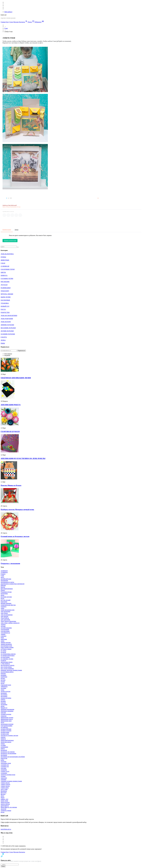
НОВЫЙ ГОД (5, 306)
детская (3, 626)
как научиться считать (8, 665)
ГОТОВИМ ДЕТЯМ (7, 279)
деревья (3, 625)
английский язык (6, 579)
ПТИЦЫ (3, 257)
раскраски (4, 750)
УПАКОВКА (5, 303)
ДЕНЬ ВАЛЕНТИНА (7, 254)
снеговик (3, 768)
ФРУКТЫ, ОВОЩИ (7, 294)
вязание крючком (6, 603)
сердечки (3, 762)
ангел (2, 577)
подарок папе (5, 734)
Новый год (4, 708)
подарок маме (5, 732)
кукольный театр (6, 685)
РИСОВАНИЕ (5, 282)
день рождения (5, 620)
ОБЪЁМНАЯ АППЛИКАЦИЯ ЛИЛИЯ (16, 378)
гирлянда (4, 607)
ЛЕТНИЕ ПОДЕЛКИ (7, 331)
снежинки (4, 770)
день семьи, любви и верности (10, 623)
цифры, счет (4, 799)
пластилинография (6, 726)
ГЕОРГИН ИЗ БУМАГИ (10, 432)
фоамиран (4, 791)
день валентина (5, 611)
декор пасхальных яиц (8, 610)
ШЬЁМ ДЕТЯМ (6, 297)
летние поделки (6, 691)
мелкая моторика (6, 698)
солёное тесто (5, 771)
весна (2, 598)
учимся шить (5, 788)
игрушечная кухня (6, 646)
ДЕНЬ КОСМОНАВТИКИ (9, 316)
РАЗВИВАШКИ (6, 288)
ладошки (3, 688)
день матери (4, 616)
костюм (3, 680)
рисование (4, 755)
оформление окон (6, 721)
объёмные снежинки (7, 711)
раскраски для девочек (8, 752)
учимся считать (5, 784)
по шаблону (4, 727)
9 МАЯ (3, 263)
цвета (2, 796)
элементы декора (6, 810)
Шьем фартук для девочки (9, 807)
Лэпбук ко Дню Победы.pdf (10, 205)
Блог (7, 22)
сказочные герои (6, 763)
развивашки (4, 747)
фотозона (4, 793)
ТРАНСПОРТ (5, 291)
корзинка (3, 675)
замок (2, 641)
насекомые (4, 704)
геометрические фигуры (8, 605)
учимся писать (5, 783)
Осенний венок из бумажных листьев (15, 536)
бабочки (3, 585)
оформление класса (7, 719)
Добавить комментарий (10, 241)
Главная (3, 22)
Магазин (16, 22)
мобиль (3, 700)
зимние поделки (6, 642)
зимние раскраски (6, 644)
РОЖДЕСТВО (5, 312)
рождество (4, 758)
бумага (3, 590)
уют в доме (4, 789)
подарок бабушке (6, 729)
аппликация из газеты (7, 582)
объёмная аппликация (7, 709)
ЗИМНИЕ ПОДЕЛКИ (7, 325)
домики (3, 634)
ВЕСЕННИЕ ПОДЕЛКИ (8, 328)
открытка (4, 716)
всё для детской (6, 600)
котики (3, 682)
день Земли (4, 613)
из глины (3, 651)
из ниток (3, 652)
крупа (2, 683)
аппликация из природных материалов (13, 584)
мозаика (3, 701)
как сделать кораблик (7, 669)
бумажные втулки (6, 592)
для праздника (5, 631)
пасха (2, 722)
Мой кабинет (8, 12)
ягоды (3, 812)
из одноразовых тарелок (8, 654)
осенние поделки (6, 714)
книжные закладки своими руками (11, 670)
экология (3, 809)
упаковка (3, 779)
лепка (2, 690)
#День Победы (6, 207)
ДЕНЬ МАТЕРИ (6, 322)
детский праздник (6, 628)
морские (3, 703)
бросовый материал (7, 589)
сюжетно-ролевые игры (8, 775)
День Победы (5, 618)
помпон (3, 737)
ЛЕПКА (3, 340)
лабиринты (4, 687)
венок (2, 595)
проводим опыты (6, 742)
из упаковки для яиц (7, 659)
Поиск (3, 866)
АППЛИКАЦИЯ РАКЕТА (11, 405)
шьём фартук (5, 806)
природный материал (7, 740)
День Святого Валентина (8, 621)
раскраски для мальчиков (8, 753)
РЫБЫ (3, 343)
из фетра (3, 660)
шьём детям (4, 801)
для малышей (5, 629)
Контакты (22, 22)
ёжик (2, 638)
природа (3, 739)
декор (2, 608)
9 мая (6, 28)
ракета (3, 748)
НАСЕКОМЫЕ (5, 300)
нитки (3, 706)
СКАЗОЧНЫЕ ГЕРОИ (8, 269)
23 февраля (4, 572)
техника (3, 776)
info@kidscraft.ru (6, 829)
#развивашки (13, 207)
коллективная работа (7, 672)
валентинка (4, 594)
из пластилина (5, 657)
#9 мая (19, 207)
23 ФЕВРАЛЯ (5, 266)
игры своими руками (7, 647)
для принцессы (5, 633)
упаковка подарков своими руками (11, 781)
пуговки (3, 745)
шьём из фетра (5, 804)
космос (3, 678)
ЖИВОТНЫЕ (5, 260)
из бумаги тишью (6, 649)
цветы (3, 797)
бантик (3, 587)
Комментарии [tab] (7, 230)
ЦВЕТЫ (3, 272)
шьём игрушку (5, 802)
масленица (4, 695)
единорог (4, 636)
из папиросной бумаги (8, 656)
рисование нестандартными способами (13, 757)
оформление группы (7, 718)
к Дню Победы (5, 664)
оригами (3, 713)
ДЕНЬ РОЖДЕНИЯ (7, 319)
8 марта (3, 574)
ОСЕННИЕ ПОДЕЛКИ (8, 334)
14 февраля (4, 571)
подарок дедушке (6, 731)
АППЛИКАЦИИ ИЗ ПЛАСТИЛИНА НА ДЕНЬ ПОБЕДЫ (23, 458)
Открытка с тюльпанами (10, 563)
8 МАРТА (4, 337)
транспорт (4, 778)
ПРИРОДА (4, 275)
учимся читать (5, 786)
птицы (3, 744)
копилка (3, 673)
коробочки (4, 677)
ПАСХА (3, 309)
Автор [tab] (16, 230)
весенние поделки (6, 597)
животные (4, 639)
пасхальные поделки (7, 724)
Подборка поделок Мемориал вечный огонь (17, 509)
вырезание (4, 602)
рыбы (2, 760)
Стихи (11, 22)
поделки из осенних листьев (9, 735)
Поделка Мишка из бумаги (11, 485)
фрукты (3, 794)
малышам (4, 693)
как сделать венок (6, 667)
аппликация (4, 580)
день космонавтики (7, 615)
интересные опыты (7, 662)
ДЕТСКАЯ (4, 285)
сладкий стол (5, 765)
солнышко (4, 773)
